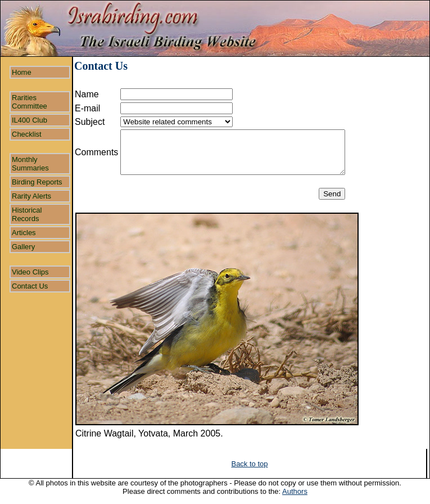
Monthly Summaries (30, 164)
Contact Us (30, 286)
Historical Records (27, 214)
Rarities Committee (30, 102)
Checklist (27, 134)
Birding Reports (37, 182)
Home (22, 72)
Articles (24, 233)
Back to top (249, 464)
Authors (295, 491)
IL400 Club (30, 120)
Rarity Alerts (31, 196)
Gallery (23, 247)
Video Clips (30, 272)
